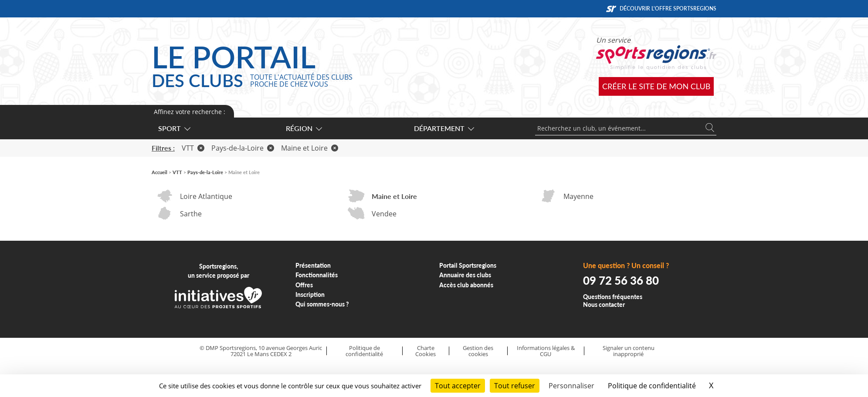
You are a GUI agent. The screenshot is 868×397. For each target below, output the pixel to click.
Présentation (313, 265)
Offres (304, 285)
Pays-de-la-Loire (243, 148)
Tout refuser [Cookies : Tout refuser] (515, 386)
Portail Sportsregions (468, 265)
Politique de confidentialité (364, 351)
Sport (174, 128)
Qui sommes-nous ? (322, 304)
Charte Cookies (426, 351)
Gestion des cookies (478, 351)
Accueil (159, 172)
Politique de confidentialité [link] (652, 386)
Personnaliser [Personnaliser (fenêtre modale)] (571, 386)
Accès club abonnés (466, 285)
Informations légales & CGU (546, 351)
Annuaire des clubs (465, 275)
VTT (193, 148)
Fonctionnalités (317, 275)
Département (444, 128)
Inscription (310, 294)
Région (303, 128)
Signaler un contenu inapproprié (629, 351)
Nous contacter (604, 304)
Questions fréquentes (613, 297)
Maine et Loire (310, 148)
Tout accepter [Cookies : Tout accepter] (458, 386)
